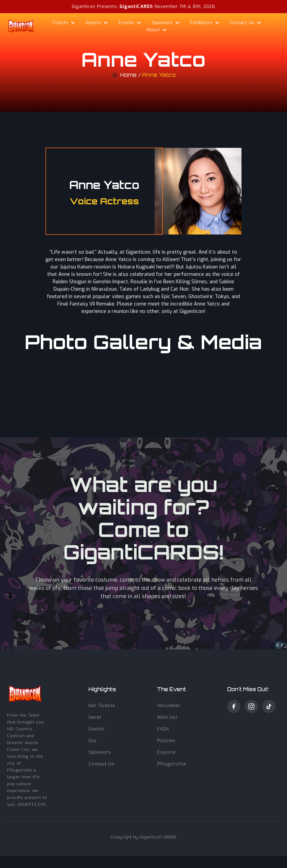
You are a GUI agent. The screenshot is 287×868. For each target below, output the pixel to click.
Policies (166, 741)
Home (129, 77)
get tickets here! (102, 711)
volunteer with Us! (169, 711)
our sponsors (100, 747)
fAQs (163, 729)
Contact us (102, 764)
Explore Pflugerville (172, 758)
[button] (63, 23)
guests (97, 729)
